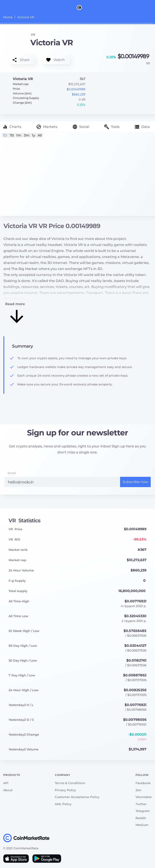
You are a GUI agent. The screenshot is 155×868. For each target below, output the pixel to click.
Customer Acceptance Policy (77, 797)
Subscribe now (135, 482)
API (6, 783)
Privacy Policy (65, 790)
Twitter (141, 804)
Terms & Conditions (70, 783)
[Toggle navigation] (6, 7)
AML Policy (63, 804)
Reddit (141, 818)
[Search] (152, 7)
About (8, 790)
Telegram (143, 811)
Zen (139, 790)
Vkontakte (144, 797)
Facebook (143, 783)
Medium (142, 825)
